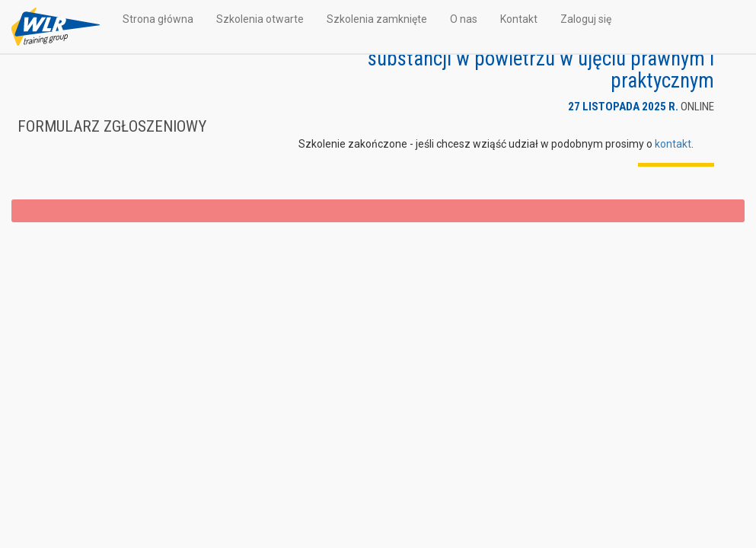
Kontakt (519, 19)
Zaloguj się (586, 19)
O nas (464, 19)
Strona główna (158, 19)
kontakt (673, 144)
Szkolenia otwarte (260, 19)
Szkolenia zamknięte (377, 19)
